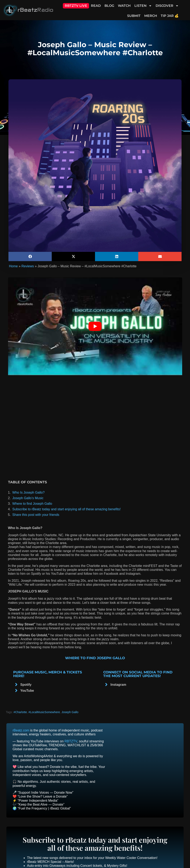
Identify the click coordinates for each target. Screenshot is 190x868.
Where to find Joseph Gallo (32, 504)
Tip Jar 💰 (170, 16)
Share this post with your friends (36, 515)
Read (96, 6)
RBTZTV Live (76, 6)
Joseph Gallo (70, 712)
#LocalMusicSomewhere (44, 712)
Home (13, 266)
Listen (143, 6)
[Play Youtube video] (95, 326)
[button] (30, 256)
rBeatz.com (21, 730)
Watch (124, 6)
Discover (167, 6)
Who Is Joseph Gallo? (29, 492)
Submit (134, 16)
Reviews (28, 266)
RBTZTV (71, 741)
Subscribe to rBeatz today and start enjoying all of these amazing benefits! (67, 509)
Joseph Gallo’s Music (28, 498)
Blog (109, 6)
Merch (151, 16)
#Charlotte (20, 712)
